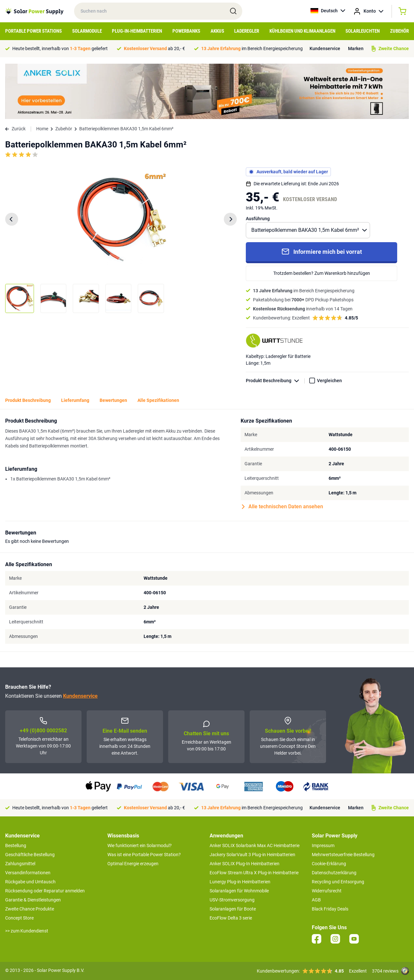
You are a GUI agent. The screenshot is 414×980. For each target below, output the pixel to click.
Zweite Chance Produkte (30, 909)
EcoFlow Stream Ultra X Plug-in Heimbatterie (254, 873)
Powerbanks (186, 31)
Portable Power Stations (33, 31)
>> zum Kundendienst (27, 931)
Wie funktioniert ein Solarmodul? (140, 845)
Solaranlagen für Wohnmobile (239, 891)
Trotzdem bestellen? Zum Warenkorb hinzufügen (322, 273)
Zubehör (399, 31)
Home (42, 129)
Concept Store (19, 918)
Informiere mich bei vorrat (322, 252)
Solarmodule (87, 31)
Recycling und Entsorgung (338, 882)
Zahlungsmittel (20, 864)
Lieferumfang (75, 400)
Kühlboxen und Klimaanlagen (302, 31)
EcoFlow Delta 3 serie (231, 918)
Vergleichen (329, 381)
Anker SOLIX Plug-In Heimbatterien (245, 864)
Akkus (217, 31)
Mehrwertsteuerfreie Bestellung (343, 855)
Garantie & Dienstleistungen (33, 900)
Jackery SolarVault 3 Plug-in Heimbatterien (252, 855)
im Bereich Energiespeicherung (252, 48)
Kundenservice (325, 48)
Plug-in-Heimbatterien (137, 31)
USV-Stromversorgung (232, 900)
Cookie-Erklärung (329, 864)
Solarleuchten (363, 31)
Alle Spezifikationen (158, 400)
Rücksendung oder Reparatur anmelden (45, 891)
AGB (316, 900)
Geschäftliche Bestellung (30, 855)
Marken (356, 48)
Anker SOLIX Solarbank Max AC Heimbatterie (255, 845)
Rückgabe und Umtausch (30, 882)
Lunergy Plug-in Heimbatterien (240, 882)
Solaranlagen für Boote (233, 909)
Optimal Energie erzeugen (133, 864)
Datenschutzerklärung (334, 873)
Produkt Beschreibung (275, 381)
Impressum (323, 845)
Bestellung (16, 845)
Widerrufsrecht (327, 891)
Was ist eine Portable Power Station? (144, 855)
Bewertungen (113, 400)
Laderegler (247, 31)
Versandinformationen (28, 873)
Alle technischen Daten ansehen (283, 507)
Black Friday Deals (330, 909)
